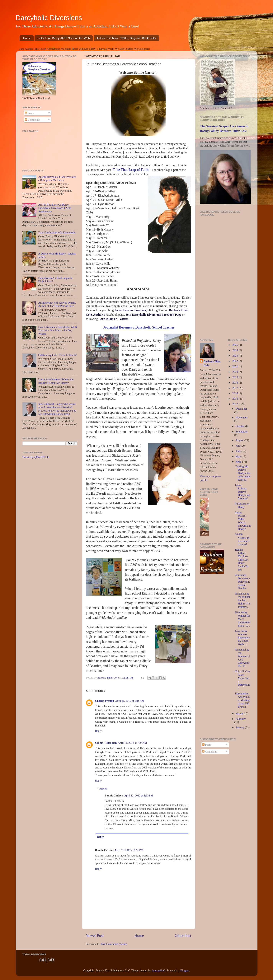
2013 (235, 399)
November (242, 418)
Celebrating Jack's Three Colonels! (57, 355)
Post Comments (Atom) (114, 944)
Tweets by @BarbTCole (36, 457)
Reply (98, 731)
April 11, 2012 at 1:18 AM (130, 701)
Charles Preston (105, 701)
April (239, 462)
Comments (32, 120)
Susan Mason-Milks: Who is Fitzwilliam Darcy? (243, 521)
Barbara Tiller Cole (108, 678)
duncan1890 (158, 970)
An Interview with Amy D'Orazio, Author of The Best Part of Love (57, 304)
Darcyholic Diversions (49, 18)
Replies (104, 789)
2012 (235, 404)
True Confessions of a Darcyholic (57, 232)
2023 (235, 356)
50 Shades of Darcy (242, 505)
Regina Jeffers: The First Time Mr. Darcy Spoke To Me (242, 560)
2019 (235, 377)
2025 (235, 345)
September (242, 432)
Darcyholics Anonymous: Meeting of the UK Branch (243, 700)
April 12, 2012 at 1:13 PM (139, 796)
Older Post (183, 936)
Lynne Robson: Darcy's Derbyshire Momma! (243, 492)
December (241, 409)
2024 (235, 350)
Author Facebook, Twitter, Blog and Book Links (126, 38)
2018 (235, 383)
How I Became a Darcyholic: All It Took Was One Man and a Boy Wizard (57, 331)
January (240, 727)
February (241, 719)
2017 (235, 388)
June (239, 451)
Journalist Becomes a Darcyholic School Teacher (243, 582)
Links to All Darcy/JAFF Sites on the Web (64, 38)
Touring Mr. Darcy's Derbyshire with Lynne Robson (243, 473)
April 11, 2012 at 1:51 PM (129, 850)
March (240, 713)
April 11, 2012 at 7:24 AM (132, 743)
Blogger (185, 970)
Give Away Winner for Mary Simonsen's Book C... (243, 619)
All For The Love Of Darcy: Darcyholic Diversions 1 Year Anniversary (54, 208)
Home (27, 38)
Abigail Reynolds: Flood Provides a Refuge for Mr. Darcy (57, 178)
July (238, 446)
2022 (235, 361)
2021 (235, 366)
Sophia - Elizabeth (106, 743)
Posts (29, 113)
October (241, 426)
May (239, 456)
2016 (235, 393)
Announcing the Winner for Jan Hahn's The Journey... (243, 600)
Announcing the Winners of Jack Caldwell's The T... (243, 658)
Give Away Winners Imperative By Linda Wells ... (242, 638)
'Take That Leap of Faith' (131, 170)
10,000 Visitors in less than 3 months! (242, 539)
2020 (235, 372)
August (240, 440)
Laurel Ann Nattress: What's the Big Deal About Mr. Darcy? (56, 381)
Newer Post (95, 936)
